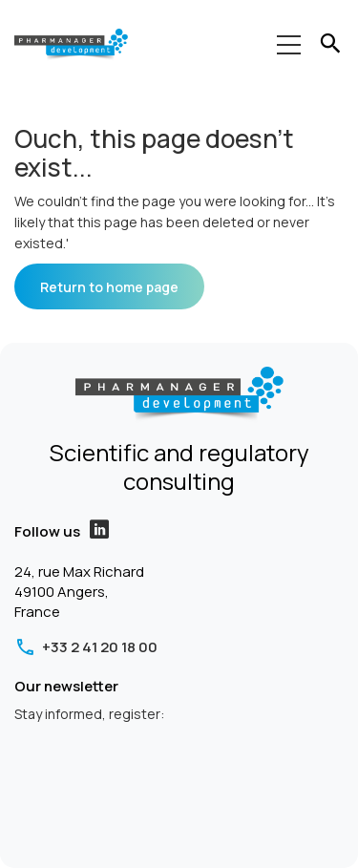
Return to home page (109, 287)
